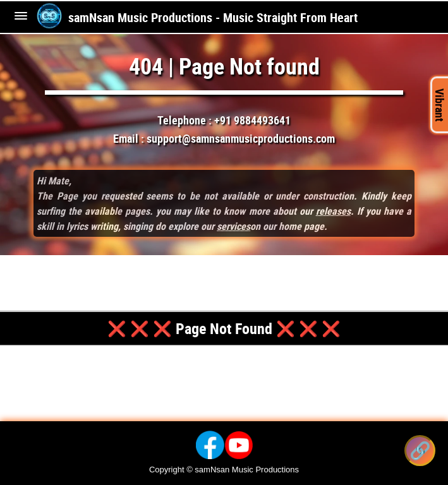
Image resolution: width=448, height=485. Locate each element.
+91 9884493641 (252, 120)
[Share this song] (420, 451)
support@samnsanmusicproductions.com (241, 138)
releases (333, 211)
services (233, 226)
